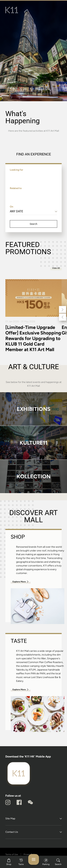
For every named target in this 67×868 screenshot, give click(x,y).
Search (33, 224)
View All (56, 268)
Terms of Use (12, 854)
